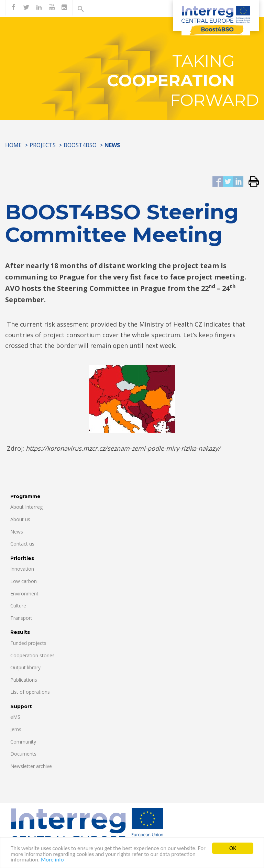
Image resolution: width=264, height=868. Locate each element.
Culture (18, 606)
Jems (16, 729)
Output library (25, 667)
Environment (24, 594)
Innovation (22, 569)
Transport (21, 618)
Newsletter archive (31, 766)
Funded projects (28, 643)
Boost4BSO (80, 145)
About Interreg (26, 507)
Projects (43, 145)
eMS (15, 717)
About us (20, 519)
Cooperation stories (32, 655)
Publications (24, 680)
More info (53, 860)
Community (23, 742)
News (17, 532)
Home (13, 145)
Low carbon (24, 581)
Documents (23, 754)
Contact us (22, 544)
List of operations (30, 692)
